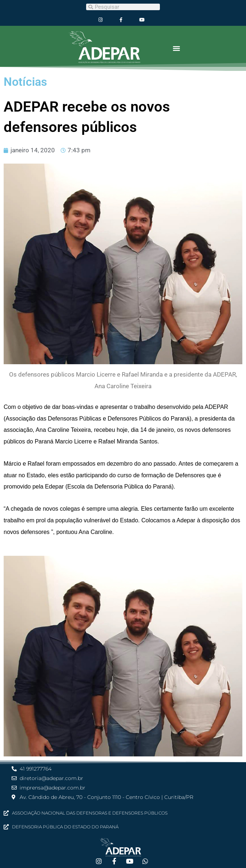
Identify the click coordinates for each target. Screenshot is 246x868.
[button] (177, 48)
